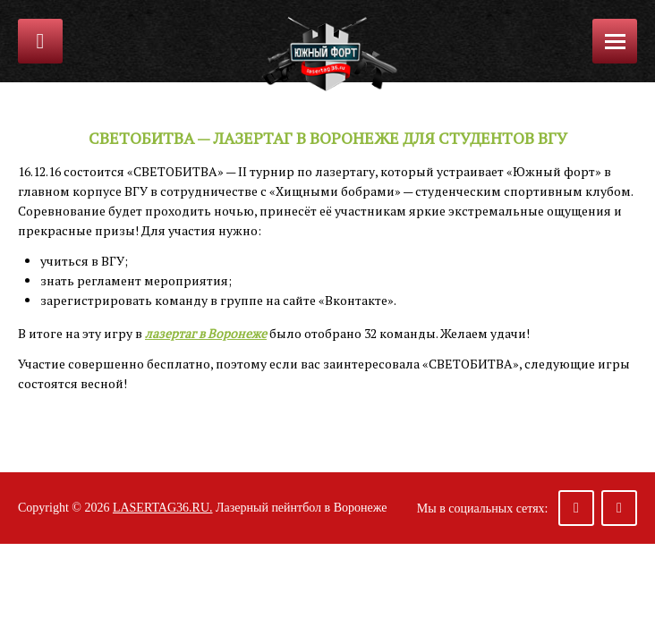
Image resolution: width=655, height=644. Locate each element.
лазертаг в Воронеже (206, 333)
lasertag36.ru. (163, 508)
